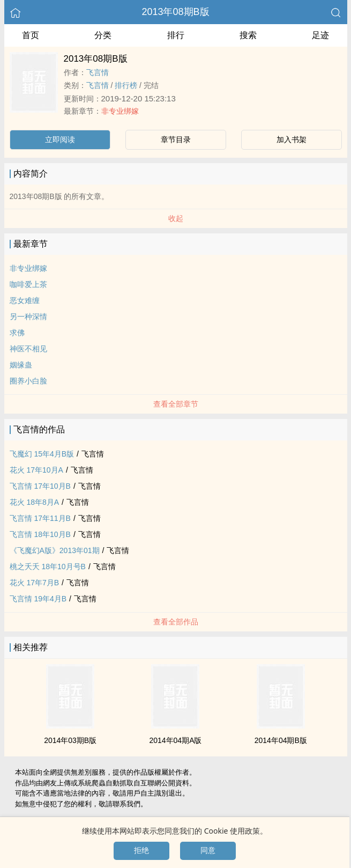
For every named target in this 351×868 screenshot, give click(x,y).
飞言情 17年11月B (40, 518)
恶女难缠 (25, 300)
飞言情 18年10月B (40, 534)
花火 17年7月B (35, 583)
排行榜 (126, 85)
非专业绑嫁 (120, 111)
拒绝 (141, 850)
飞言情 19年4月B (38, 599)
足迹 (320, 35)
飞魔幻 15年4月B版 (42, 454)
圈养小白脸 (28, 381)
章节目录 (176, 139)
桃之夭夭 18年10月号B (48, 567)
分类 (103, 35)
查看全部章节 (176, 404)
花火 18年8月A (35, 502)
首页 (31, 35)
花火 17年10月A (36, 470)
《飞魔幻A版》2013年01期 (55, 550)
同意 (208, 850)
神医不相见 (28, 349)
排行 (176, 35)
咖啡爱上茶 (28, 284)
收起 (176, 218)
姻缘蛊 (21, 365)
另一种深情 (28, 317)
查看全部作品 (176, 622)
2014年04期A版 (175, 740)
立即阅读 (60, 139)
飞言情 (98, 72)
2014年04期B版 (281, 740)
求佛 (17, 333)
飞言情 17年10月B (40, 486)
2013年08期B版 (175, 12)
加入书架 (292, 139)
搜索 (248, 35)
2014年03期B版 (70, 740)
